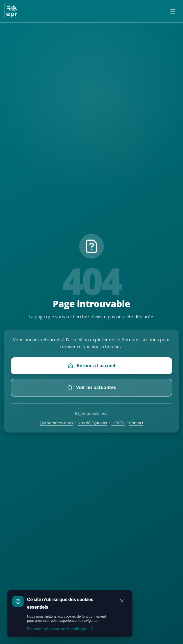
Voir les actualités (91, 387)
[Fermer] (122, 601)
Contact (136, 423)
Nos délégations (92, 423)
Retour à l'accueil (91, 365)
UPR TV (118, 423)
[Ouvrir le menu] (173, 11)
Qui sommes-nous (57, 423)
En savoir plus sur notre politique (61, 629)
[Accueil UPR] (12, 11)
